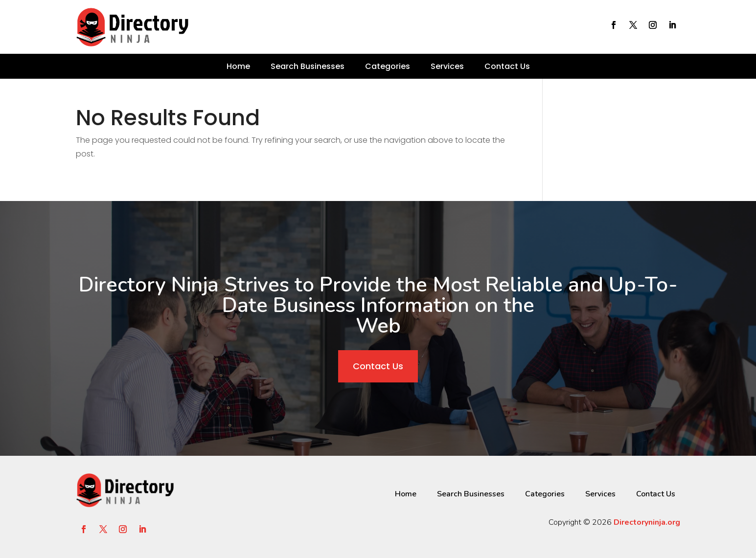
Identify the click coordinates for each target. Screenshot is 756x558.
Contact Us (507, 66)
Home (238, 66)
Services (447, 66)
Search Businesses (308, 66)
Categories (388, 66)
